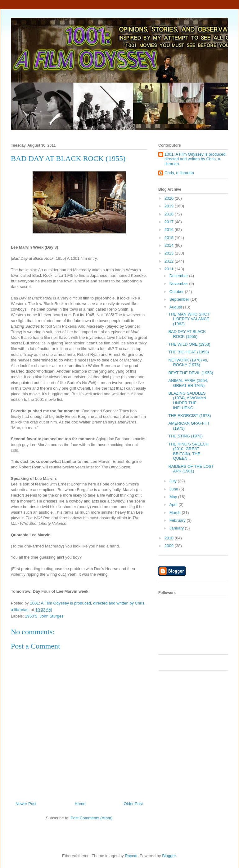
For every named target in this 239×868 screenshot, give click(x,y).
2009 (170, 546)
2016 (170, 230)
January (177, 528)
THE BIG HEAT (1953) (188, 352)
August (176, 307)
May (174, 497)
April (174, 505)
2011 (170, 269)
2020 (170, 198)
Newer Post (26, 804)
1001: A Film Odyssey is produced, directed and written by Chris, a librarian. (196, 159)
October (177, 292)
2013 (170, 253)
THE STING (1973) (185, 436)
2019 (170, 206)
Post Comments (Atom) (91, 818)
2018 (170, 214)
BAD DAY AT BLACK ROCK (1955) (187, 334)
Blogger (169, 856)
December (179, 276)
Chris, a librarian (179, 173)
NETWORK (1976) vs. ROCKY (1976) (188, 363)
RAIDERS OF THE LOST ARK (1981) (191, 469)
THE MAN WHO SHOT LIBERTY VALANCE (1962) (189, 319)
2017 (170, 222)
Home (80, 804)
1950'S (31, 616)
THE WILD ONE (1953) (189, 344)
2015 (170, 238)
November (179, 283)
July (174, 481)
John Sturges (52, 616)
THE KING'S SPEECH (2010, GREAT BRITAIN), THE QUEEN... (188, 451)
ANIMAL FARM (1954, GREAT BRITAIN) (188, 383)
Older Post (133, 804)
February (178, 520)
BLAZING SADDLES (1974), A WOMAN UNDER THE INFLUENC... (187, 401)
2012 (170, 261)
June (174, 489)
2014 (170, 245)
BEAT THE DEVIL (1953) (191, 373)
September (180, 299)
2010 (170, 538)
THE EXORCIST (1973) (189, 416)
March (176, 513)
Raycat (131, 856)
